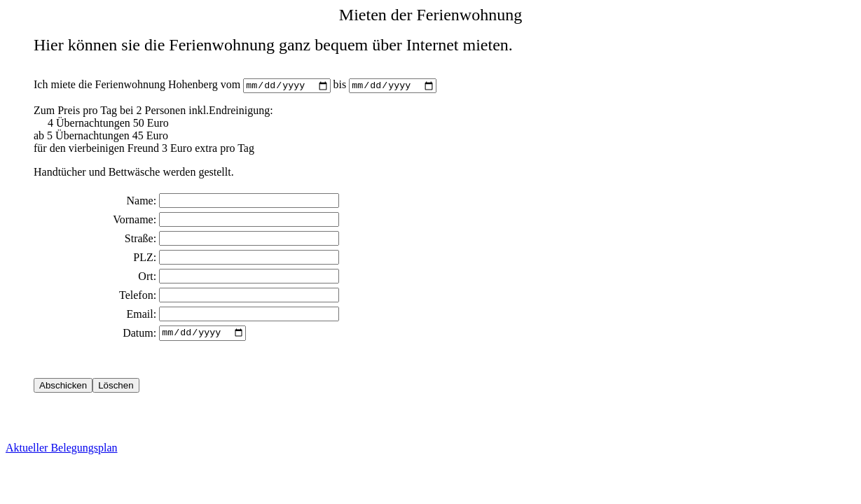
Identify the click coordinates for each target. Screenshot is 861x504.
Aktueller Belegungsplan (62, 451)
